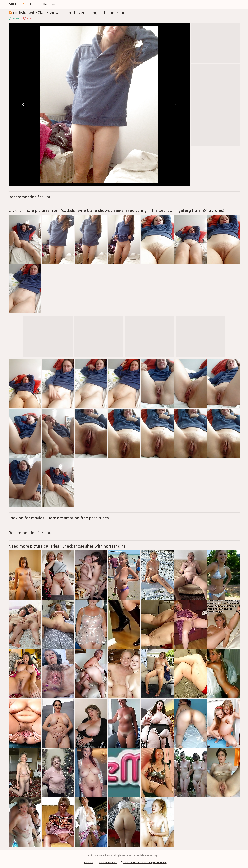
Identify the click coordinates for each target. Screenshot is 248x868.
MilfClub (22, 4)
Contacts (87, 862)
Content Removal (107, 862)
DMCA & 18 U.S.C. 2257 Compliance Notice (144, 862)
